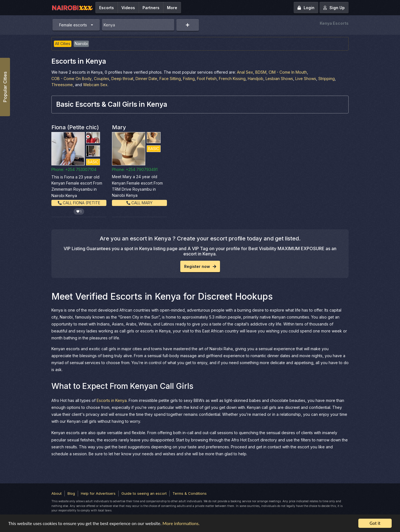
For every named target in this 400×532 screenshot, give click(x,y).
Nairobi (81, 43)
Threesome (62, 85)
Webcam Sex (95, 85)
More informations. (181, 524)
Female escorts (73, 25)
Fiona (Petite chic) (75, 127)
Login (306, 8)
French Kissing (232, 79)
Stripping (327, 79)
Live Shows (306, 79)
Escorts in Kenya (112, 400)
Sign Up (334, 8)
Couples (102, 79)
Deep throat (122, 79)
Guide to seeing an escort (144, 493)
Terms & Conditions (190, 493)
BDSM (261, 72)
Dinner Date (146, 79)
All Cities (63, 43)
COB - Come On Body (72, 79)
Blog (71, 493)
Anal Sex (245, 72)
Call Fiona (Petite (79, 203)
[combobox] (138, 25)
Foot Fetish (207, 79)
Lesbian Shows (279, 79)
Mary (119, 127)
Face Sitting (170, 79)
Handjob (256, 79)
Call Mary (139, 203)
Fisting (189, 79)
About (57, 493)
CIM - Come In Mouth (288, 72)
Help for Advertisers (98, 493)
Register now (200, 266)
